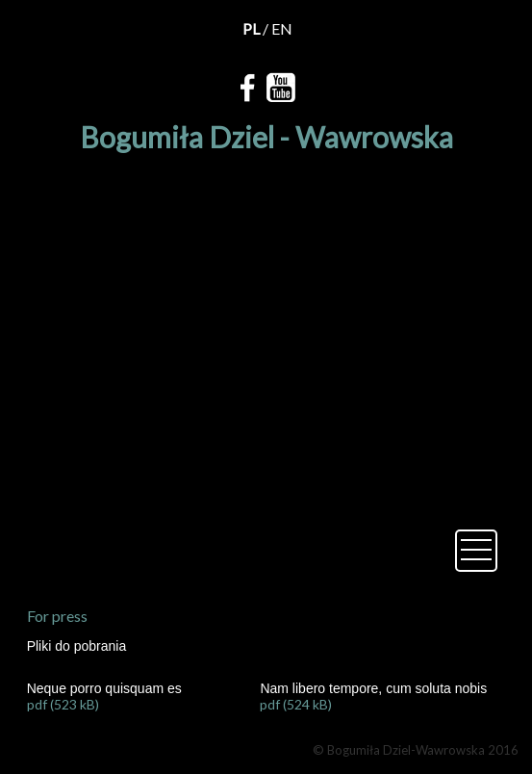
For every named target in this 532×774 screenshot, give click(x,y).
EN (282, 28)
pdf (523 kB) (63, 704)
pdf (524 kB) (296, 704)
